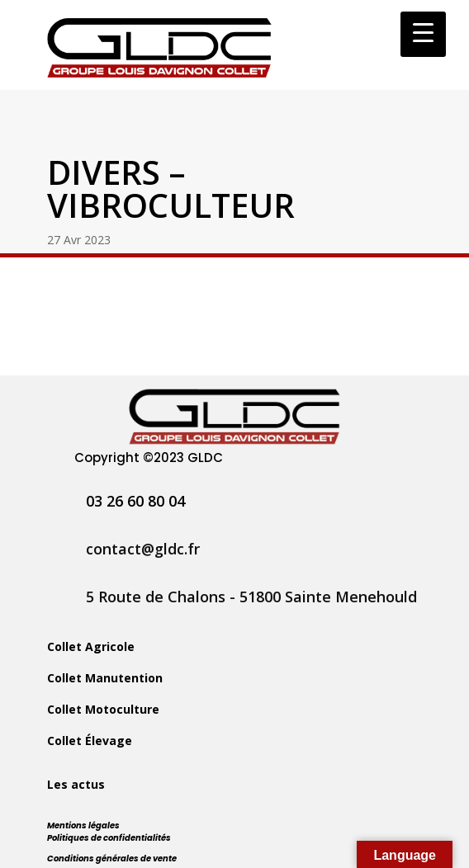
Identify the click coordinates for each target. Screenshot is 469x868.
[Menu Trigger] (423, 34)
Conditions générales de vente (112, 859)
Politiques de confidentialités (109, 838)
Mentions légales (83, 826)
